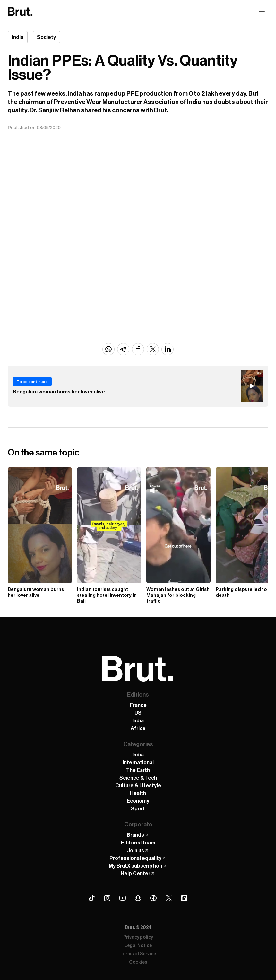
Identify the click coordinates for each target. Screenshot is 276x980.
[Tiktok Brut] (92, 898)
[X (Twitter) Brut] (169, 898)
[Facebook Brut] (153, 898)
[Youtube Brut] (123, 898)
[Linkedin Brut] (184, 898)
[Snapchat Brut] (138, 898)
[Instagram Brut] (107, 898)
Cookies (138, 962)
